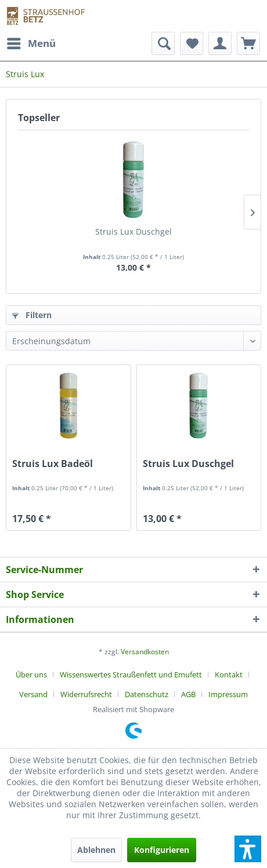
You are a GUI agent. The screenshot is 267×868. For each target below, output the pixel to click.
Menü (31, 42)
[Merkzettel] (192, 43)
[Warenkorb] (248, 43)
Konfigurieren (162, 850)
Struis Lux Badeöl (53, 464)
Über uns (31, 674)
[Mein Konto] (220, 43)
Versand (33, 694)
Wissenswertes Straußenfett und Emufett (131, 674)
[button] (248, 849)
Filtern (32, 315)
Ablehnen (96, 850)
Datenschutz (147, 694)
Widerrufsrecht (86, 694)
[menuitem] (31, 43)
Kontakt (229, 674)
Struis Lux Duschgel (133, 231)
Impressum (228, 694)
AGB (188, 694)
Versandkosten (145, 652)
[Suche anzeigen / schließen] (163, 43)
